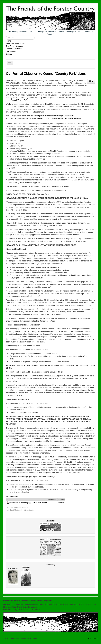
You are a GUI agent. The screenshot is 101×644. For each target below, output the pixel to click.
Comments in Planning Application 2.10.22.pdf (28, 503)
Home (8, 41)
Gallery (9, 54)
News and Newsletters (15, 43)
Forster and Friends (14, 49)
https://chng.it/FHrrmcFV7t (17, 100)
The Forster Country (14, 46)
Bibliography (11, 51)
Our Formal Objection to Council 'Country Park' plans (46, 73)
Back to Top (93, 638)
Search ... (6, 36)
